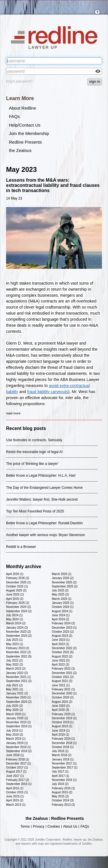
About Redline (22, 108)
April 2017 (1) (60, 776)
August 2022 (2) (62, 656)
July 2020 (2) (14, 706)
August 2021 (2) (62, 681)
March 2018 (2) (62, 755)
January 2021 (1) (17, 693)
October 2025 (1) (17, 586)
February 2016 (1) (63, 788)
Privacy (38, 827)
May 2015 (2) (60, 796)
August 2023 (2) (62, 636)
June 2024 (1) (61, 615)
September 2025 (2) (65, 586)
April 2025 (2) (15, 599)
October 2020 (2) (63, 697)
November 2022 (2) (18, 652)
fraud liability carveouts (48, 392)
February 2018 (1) (18, 759)
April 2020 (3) (60, 710)
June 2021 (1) (61, 685)
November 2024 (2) (18, 607)
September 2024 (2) (19, 611)
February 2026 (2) (18, 578)
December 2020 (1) (64, 693)
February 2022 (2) (63, 669)
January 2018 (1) (63, 759)
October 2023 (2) (63, 632)
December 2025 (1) (18, 582)
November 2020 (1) (18, 697)
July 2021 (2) (14, 685)
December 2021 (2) (64, 673)
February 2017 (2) (18, 780)
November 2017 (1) (64, 763)
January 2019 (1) (17, 743)
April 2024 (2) (60, 619)
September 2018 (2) (19, 751)
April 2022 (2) (60, 665)
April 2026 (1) (15, 574)
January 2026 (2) (63, 578)
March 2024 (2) (16, 623)
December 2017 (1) (18, 763)
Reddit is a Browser (21, 547)
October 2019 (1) (63, 722)
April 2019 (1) (60, 735)
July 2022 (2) (14, 661)
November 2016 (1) (64, 780)
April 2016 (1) (15, 788)
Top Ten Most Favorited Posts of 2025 (35, 511)
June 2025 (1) (15, 594)
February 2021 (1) (63, 689)
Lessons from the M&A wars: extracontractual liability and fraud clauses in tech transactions (53, 185)
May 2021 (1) (15, 689)
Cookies (54, 827)
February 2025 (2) (18, 603)
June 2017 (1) (15, 776)
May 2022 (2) (15, 665)
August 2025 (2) (16, 590)
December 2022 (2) (64, 648)
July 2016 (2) (60, 784)
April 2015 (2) (15, 800)
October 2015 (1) (17, 792)
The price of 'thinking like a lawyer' (32, 464)
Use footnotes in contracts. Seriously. (34, 440)
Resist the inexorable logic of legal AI (34, 452)
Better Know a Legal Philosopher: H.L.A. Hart (41, 476)
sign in (95, 82)
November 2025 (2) (64, 582)
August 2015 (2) (62, 792)
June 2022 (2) (61, 661)
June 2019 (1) (61, 731)
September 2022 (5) (19, 656)
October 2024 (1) (63, 607)
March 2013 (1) (16, 805)
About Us (70, 827)
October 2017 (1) (17, 768)
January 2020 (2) (17, 718)
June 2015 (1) (15, 796)
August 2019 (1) (62, 726)
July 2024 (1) (14, 615)
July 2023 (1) (14, 640)
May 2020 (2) (15, 710)
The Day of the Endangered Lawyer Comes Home (44, 488)
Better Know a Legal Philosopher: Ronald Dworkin (44, 523)
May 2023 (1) (15, 644)
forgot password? (19, 81)
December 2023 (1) (64, 628)
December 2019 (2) (64, 718)
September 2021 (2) (19, 681)
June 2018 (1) (15, 755)
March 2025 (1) (62, 599)
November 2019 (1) (18, 722)
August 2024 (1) (62, 611)
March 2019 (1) (16, 739)
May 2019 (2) (15, 735)
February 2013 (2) (63, 805)
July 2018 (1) (60, 751)
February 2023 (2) (18, 648)
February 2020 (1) (63, 714)
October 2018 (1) (63, 747)
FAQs (14, 116)
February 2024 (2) (63, 623)
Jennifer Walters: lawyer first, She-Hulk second (42, 499)
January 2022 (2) (17, 673)
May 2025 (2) (60, 594)
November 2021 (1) (18, 677)
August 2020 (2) (62, 702)
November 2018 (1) (18, 747)
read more (13, 413)
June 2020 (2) (61, 706)
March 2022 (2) (16, 669)
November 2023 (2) (18, 632)
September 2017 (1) (65, 768)
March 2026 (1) (62, 574)
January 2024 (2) (17, 628)
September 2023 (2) (19, 636)
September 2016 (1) (19, 784)
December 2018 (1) (64, 743)
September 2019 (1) (19, 726)
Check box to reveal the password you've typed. (98, 72)
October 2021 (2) (63, 677)
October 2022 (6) (63, 652)
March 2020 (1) (16, 714)
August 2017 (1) (16, 772)
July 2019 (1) (14, 731)
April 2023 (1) (60, 644)
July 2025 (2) (60, 590)
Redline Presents (25, 142)
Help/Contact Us (25, 125)
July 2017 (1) (60, 772)
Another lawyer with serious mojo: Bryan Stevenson (46, 535)
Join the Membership (29, 133)
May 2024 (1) (15, 619)
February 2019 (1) (63, 739)
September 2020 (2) (19, 702)
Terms (25, 827)
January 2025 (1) (63, 603)
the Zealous (20, 150)
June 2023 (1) (61, 640)
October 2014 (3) (63, 800)
